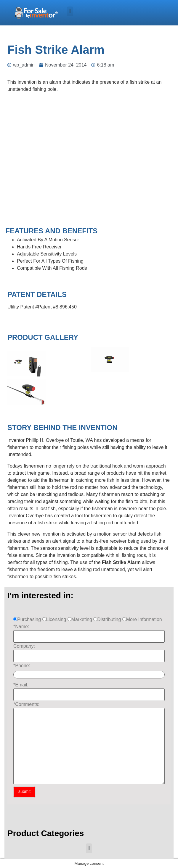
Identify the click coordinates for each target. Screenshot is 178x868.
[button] (70, 11)
